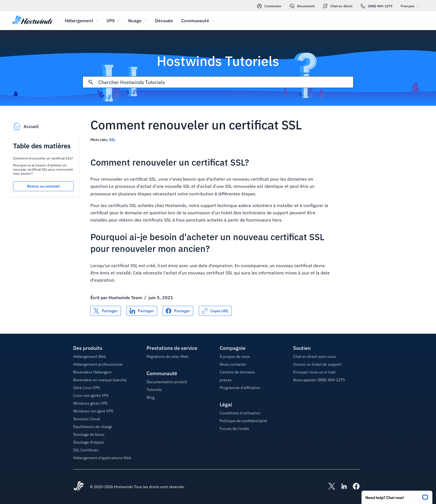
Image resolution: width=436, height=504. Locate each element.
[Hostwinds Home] (79, 487)
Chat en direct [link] (338, 6)
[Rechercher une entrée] (226, 82)
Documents (302, 6)
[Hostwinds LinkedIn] (341, 487)
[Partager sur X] (106, 311)
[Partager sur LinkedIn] (142, 311)
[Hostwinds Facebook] (353, 487)
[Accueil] (32, 21)
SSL (112, 140)
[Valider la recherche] (91, 82)
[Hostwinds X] (329, 487)
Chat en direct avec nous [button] (314, 357)
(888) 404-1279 (376, 6)
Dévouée (164, 21)
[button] (397, 496)
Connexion (269, 6)
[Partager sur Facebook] (178, 311)
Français (411, 6)
